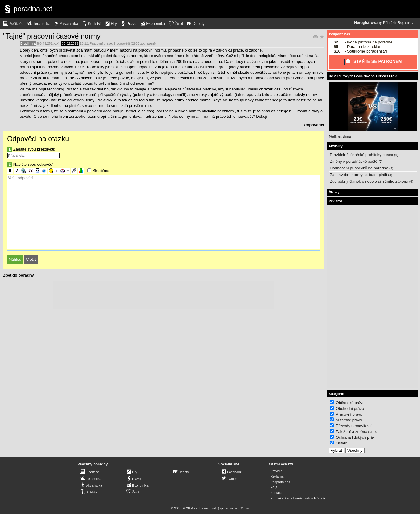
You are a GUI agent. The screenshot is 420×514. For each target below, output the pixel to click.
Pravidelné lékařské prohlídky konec (361, 155)
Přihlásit (390, 23)
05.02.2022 (70, 43)
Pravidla (276, 471)
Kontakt (276, 493)
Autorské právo (349, 420)
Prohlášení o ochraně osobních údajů (297, 498)
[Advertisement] (164, 295)
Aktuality (336, 146)
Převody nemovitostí (354, 426)
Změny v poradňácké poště (354, 161)
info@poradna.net (225, 508)
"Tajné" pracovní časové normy (52, 36)
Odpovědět (314, 125)
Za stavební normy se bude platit (359, 175)
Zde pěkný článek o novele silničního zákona (369, 181)
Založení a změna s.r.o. (356, 432)
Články (334, 192)
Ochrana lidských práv (355, 437)
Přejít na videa (340, 137)
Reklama (277, 476)
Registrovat (407, 23)
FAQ (274, 487)
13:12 (84, 43)
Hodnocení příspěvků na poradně (359, 168)
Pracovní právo (101, 43)
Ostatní (342, 443)
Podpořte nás (339, 34)
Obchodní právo (350, 408)
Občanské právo (350, 403)
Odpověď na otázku (38, 139)
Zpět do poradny (19, 275)
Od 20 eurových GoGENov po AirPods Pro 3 (363, 76)
